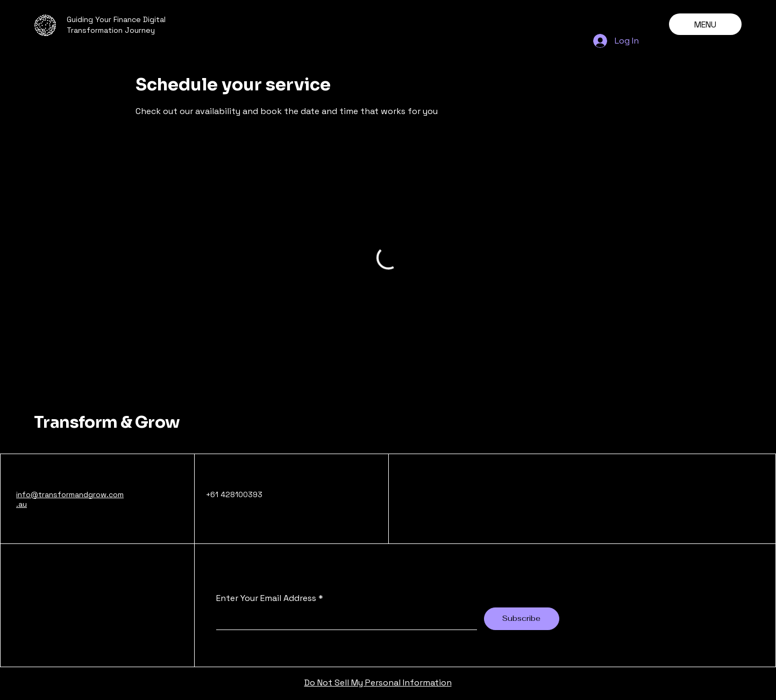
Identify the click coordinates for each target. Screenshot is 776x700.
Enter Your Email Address (266, 598)
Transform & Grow (107, 422)
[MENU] (705, 24)
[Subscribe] (522, 619)
